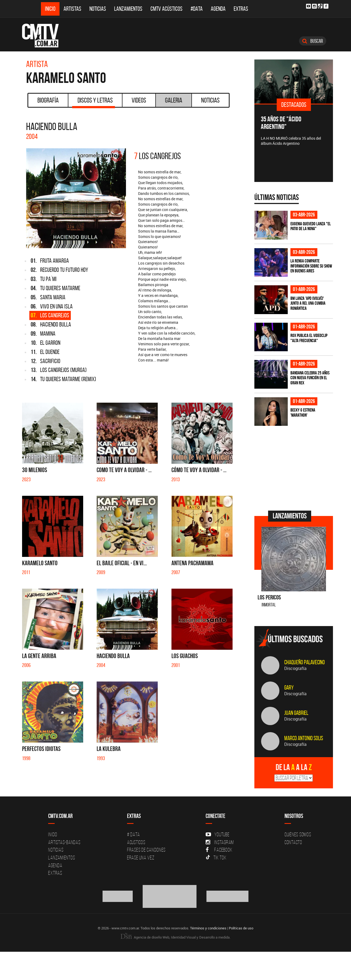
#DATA (197, 9)
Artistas (72, 9)
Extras (241, 9)
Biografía (48, 100)
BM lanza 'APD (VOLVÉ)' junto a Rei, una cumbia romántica (308, 303)
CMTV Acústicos (166, 9)
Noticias (98, 9)
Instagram (220, 842)
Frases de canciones (146, 850)
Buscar (313, 41)
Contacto (293, 842)
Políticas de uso (241, 928)
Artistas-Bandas (64, 842)
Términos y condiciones (208, 928)
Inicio (50, 9)
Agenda (218, 9)
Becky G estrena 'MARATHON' (303, 412)
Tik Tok (216, 858)
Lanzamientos (128, 9)
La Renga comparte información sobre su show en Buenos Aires (311, 266)
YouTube (217, 834)
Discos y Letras (94, 102)
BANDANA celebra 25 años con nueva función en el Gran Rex (310, 378)
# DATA (134, 834)
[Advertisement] (295, 468)
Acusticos (136, 842)
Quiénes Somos (298, 834)
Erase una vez (141, 858)
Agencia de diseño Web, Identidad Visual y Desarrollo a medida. (175, 937)
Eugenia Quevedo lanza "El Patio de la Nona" (311, 226)
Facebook (219, 850)
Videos (139, 100)
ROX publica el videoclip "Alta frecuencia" (309, 338)
